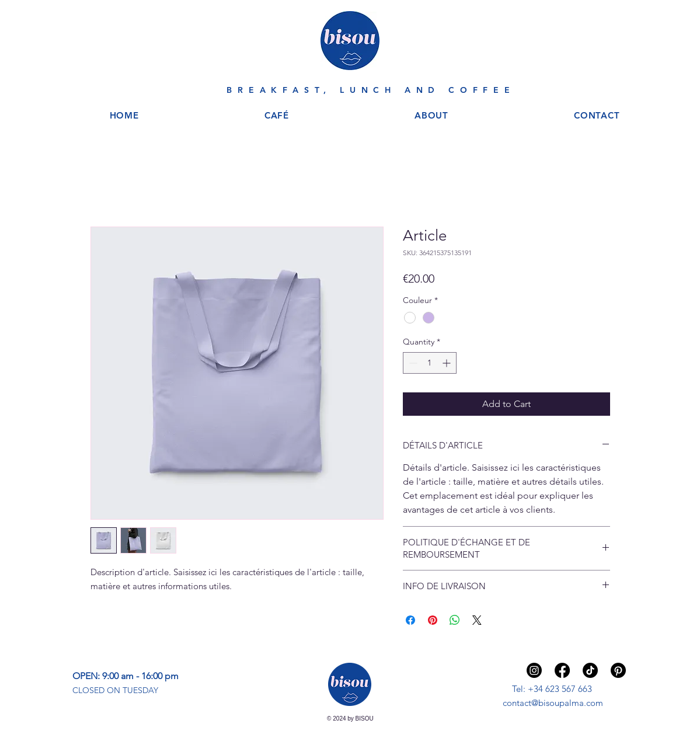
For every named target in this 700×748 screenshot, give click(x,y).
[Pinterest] (618, 670)
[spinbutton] (430, 363)
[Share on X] (477, 620)
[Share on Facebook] (410, 620)
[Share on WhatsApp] (455, 620)
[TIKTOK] (590, 670)
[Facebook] (562, 670)
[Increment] (447, 363)
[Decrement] (412, 363)
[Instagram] (534, 670)
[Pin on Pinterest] (433, 620)
